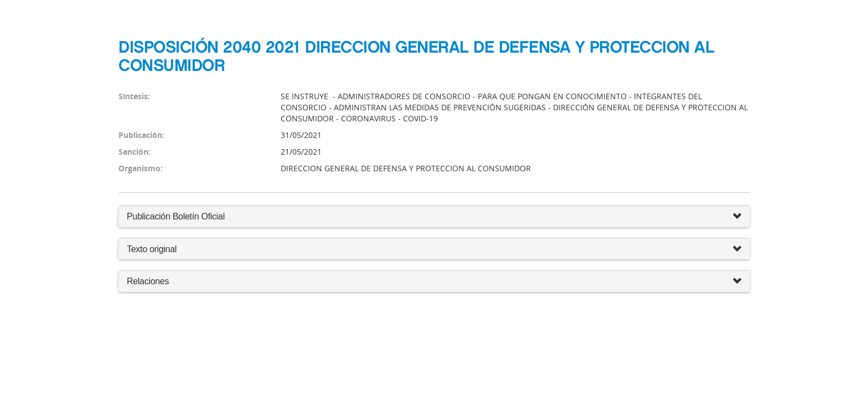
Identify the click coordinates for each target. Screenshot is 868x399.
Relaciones (434, 282)
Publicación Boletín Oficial (176, 216)
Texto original (152, 249)
